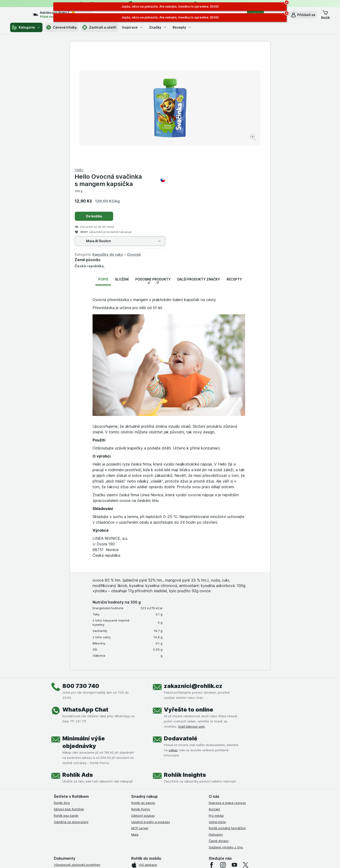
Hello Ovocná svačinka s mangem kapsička (220, 66)
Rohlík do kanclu (143, 689)
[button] (303, 15)
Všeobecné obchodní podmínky (77, 751)
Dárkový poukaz (143, 702)
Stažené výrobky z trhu (226, 733)
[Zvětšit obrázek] (153, 123)
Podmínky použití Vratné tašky (76, 789)
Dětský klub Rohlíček (69, 695)
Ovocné (234, 141)
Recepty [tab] (234, 166)
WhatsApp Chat (85, 596)
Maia (135, 721)
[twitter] (246, 751)
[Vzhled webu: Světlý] (171, 859)
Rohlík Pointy (141, 695)
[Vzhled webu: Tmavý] (192, 859)
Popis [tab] (103, 166)
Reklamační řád (65, 795)
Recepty (182, 27)
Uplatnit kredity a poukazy (151, 708)
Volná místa (217, 708)
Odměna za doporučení (71, 708)
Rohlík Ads (78, 661)
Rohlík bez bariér (66, 702)
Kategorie (26, 27)
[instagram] (223, 751)
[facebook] (212, 751)
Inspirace (133, 27)
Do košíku (194, 102)
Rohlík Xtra (62, 689)
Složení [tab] (122, 166)
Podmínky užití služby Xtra (73, 757)
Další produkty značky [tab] (199, 166)
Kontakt (214, 695)
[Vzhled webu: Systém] (148, 859)
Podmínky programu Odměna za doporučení (86, 802)
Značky (158, 27)
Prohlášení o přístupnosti (72, 808)
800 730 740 (81, 572)
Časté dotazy (219, 727)
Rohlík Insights (185, 661)
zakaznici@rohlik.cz (193, 572)
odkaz (173, 636)
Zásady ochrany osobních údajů (77, 783)
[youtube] (234, 751)
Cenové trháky (62, 27)
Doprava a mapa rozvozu (227, 689)
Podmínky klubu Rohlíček (72, 770)
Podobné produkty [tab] (153, 166)
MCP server (140, 714)
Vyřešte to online (189, 596)
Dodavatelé (181, 625)
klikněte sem (107, 827)
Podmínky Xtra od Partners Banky (79, 764)
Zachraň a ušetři (99, 27)
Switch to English (177, 839)
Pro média (216, 702)
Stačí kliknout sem (191, 613)
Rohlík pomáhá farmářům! (227, 714)
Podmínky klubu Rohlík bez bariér (78, 776)
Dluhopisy (216, 721)
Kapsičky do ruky (208, 141)
